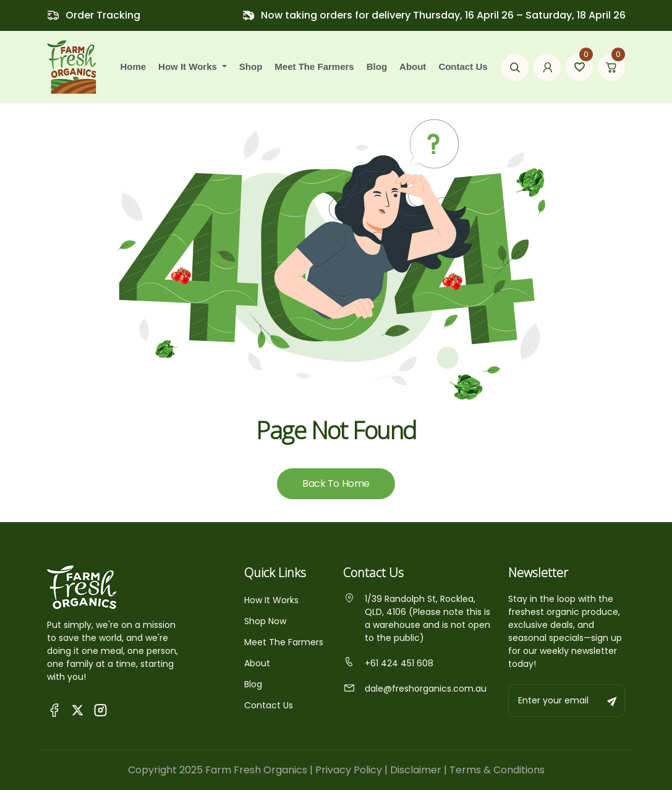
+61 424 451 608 (388, 663)
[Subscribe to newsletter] (613, 701)
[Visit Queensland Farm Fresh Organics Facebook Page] (55, 709)
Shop (251, 67)
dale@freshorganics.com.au (415, 689)
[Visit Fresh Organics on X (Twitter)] (78, 710)
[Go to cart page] (611, 67)
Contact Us (463, 67)
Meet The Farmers (284, 642)
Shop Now (265, 621)
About (413, 67)
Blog (377, 67)
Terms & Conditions (497, 770)
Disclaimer (416, 770)
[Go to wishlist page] (579, 67)
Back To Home (336, 483)
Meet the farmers (314, 67)
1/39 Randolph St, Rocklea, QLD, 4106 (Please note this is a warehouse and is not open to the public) (417, 618)
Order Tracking (103, 15)
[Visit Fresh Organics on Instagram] (100, 709)
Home (133, 67)
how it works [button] (189, 67)
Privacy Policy (349, 770)
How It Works (271, 600)
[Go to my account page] (547, 67)
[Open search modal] (515, 67)
